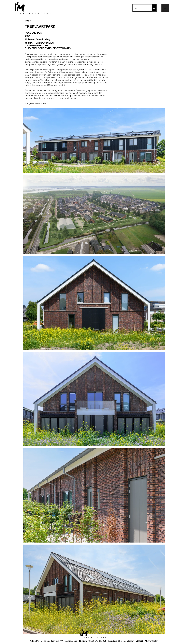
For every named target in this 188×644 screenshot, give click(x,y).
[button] (165, 8)
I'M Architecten (151, 641)
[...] (140, 8)
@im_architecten (126, 641)
